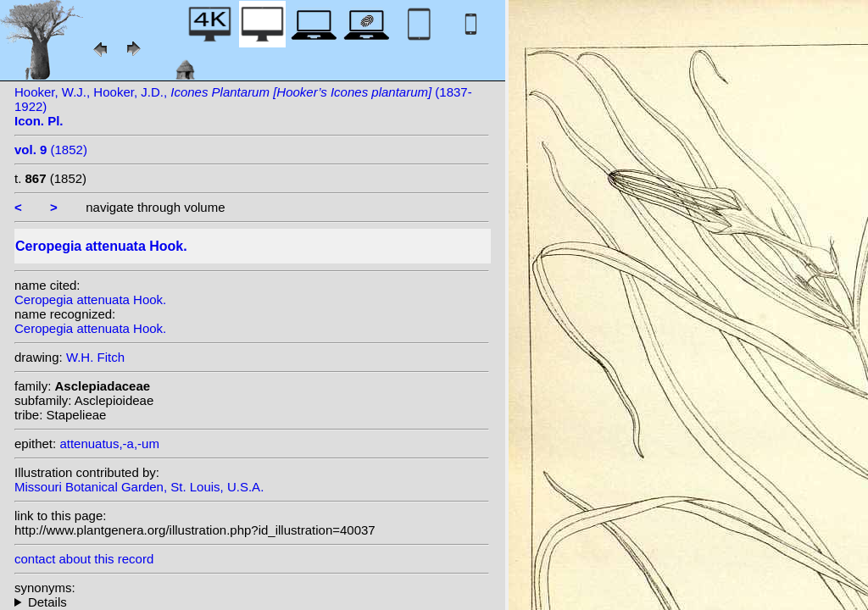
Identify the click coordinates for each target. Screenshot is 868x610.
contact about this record (84, 559)
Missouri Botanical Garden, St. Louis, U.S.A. (139, 487)
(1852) (51, 150)
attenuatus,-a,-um (109, 444)
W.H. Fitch (95, 357)
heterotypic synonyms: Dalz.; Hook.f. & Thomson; (252, 602)
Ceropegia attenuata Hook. (90, 299)
